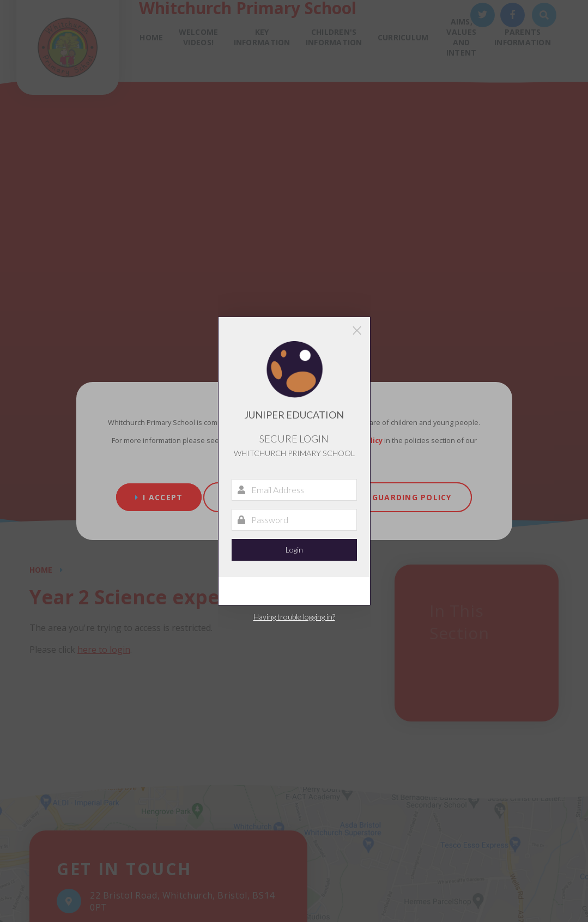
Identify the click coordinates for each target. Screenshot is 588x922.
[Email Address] (294, 490)
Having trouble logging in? (294, 617)
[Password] (294, 520)
